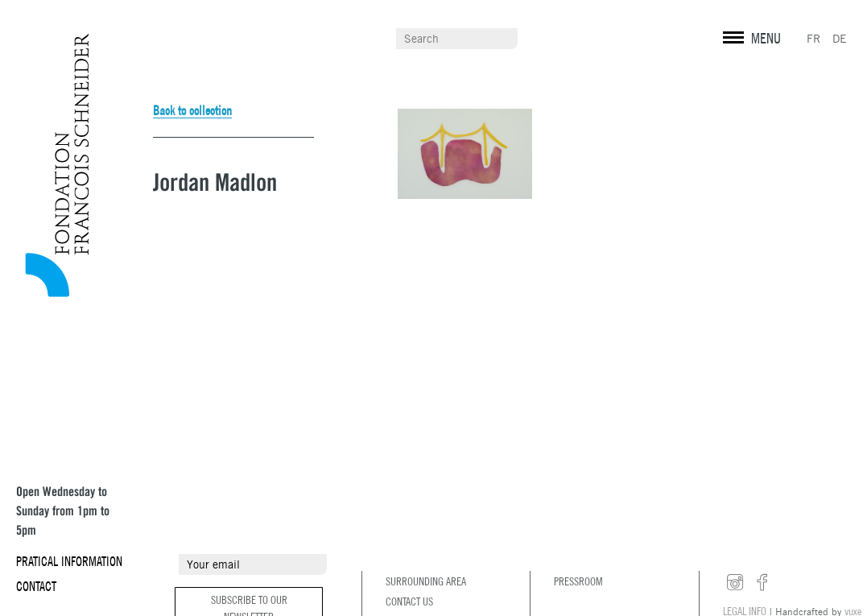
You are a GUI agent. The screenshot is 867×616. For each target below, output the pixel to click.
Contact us (409, 602)
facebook (762, 583)
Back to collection (192, 110)
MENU (766, 38)
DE (840, 39)
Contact (36, 586)
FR (813, 39)
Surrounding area (426, 581)
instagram (735, 583)
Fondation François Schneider (52, 165)
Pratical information (69, 561)
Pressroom (578, 581)
